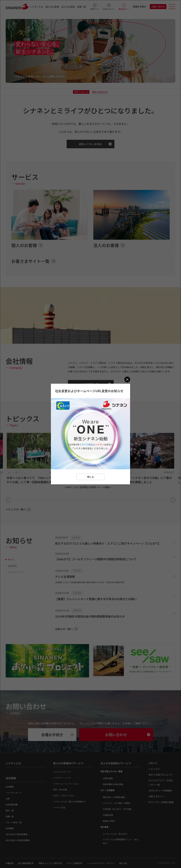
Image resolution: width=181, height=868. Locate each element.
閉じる (90, 477)
